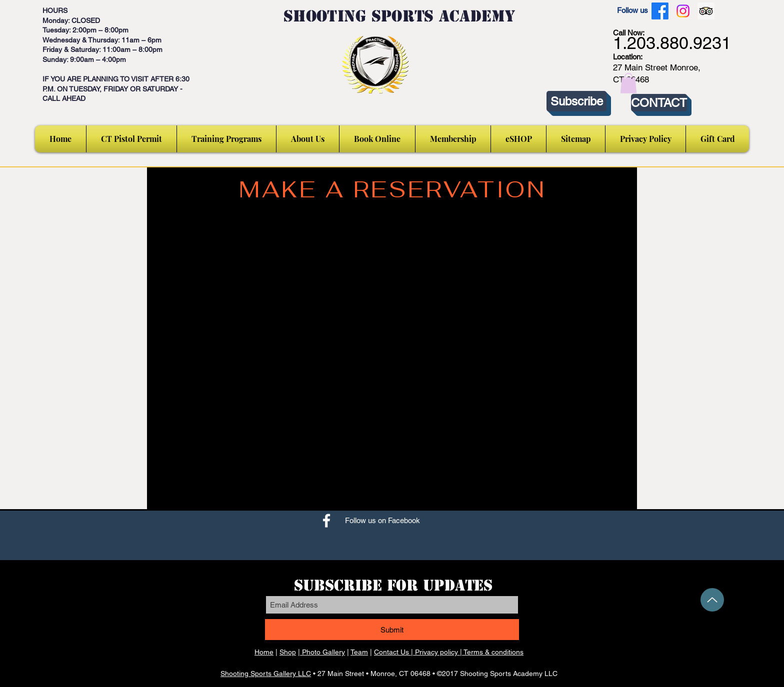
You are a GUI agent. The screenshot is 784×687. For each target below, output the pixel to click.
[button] (628, 83)
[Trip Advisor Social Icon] (706, 11)
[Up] (712, 600)
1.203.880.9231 (672, 43)
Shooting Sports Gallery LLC (266, 674)
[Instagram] (683, 11)
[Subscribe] (576, 101)
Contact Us (391, 652)
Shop (288, 652)
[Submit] (392, 630)
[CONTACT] (659, 103)
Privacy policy (436, 652)
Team (359, 652)
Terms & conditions (493, 652)
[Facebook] (660, 11)
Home (264, 652)
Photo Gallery (322, 652)
